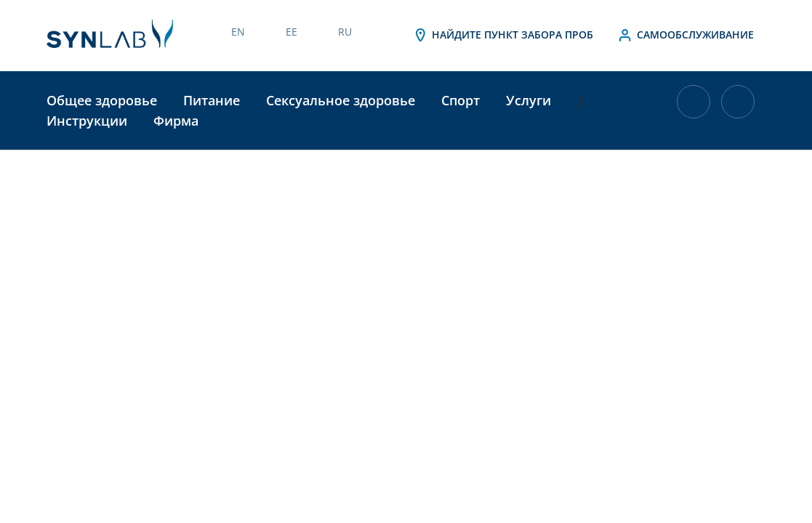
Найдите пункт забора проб (502, 36)
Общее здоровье (102, 100)
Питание (212, 100)
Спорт (461, 100)
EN (238, 32)
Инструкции (87, 121)
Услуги (528, 100)
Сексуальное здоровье (341, 100)
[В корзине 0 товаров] (694, 117)
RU (345, 32)
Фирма (176, 121)
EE (292, 32)
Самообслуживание (685, 36)
